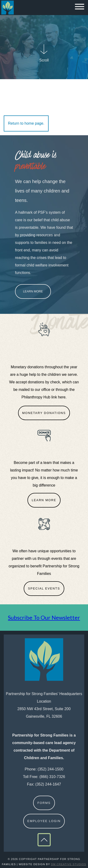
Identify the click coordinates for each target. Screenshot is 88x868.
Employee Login (44, 821)
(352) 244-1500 (50, 769)
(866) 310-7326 (52, 777)
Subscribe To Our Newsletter (44, 617)
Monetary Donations (44, 413)
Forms (44, 803)
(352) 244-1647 (48, 784)
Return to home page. (26, 123)
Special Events (44, 588)
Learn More (33, 291)
